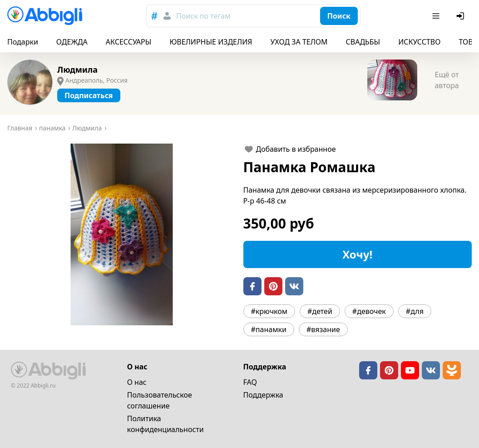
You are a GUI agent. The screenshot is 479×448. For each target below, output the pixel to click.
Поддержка (263, 395)
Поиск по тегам (203, 16)
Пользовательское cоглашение (160, 400)
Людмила (77, 70)
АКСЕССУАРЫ (129, 42)
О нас (137, 382)
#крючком (269, 311)
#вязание (323, 329)
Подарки (23, 42)
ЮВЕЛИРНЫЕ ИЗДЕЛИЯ (211, 42)
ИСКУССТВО (419, 42)
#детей (320, 311)
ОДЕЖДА (72, 42)
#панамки (269, 329)
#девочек (369, 311)
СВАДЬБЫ (363, 42)
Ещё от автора (447, 80)
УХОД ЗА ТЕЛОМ (299, 42)
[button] (122, 234)
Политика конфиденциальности (165, 424)
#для (415, 311)
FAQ (250, 382)
